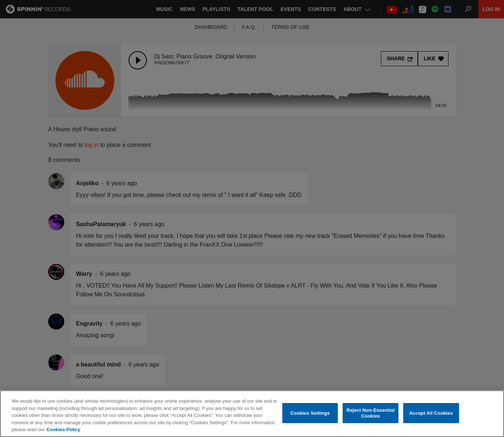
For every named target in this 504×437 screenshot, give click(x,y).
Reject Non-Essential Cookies (371, 416)
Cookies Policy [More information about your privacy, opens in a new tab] (63, 433)
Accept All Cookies (431, 416)
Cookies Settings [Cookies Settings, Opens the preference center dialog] (310, 416)
